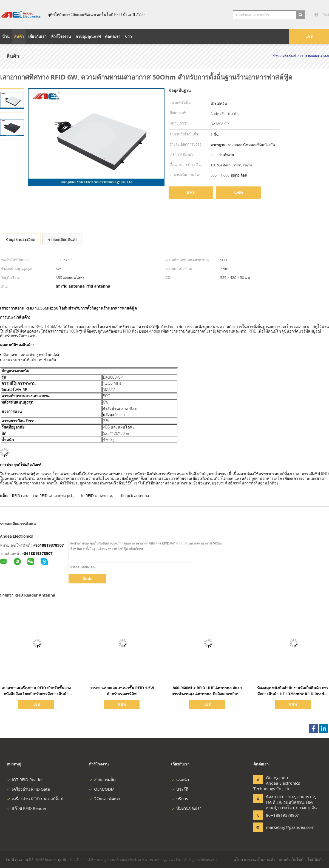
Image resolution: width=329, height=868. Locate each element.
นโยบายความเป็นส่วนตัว (254, 859)
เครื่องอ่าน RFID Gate (28, 789)
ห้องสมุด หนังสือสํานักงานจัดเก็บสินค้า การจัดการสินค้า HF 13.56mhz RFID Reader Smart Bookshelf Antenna (293, 694)
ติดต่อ (87, 579)
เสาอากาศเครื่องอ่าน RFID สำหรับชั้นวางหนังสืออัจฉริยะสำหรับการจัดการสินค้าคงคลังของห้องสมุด (36, 694)
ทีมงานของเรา (186, 808)
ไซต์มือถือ (315, 859)
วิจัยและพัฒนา (104, 799)
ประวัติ (180, 789)
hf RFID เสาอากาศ (97, 496)
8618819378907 (38, 553)
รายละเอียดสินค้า (63, 239)
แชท (309, 36)
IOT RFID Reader (25, 779)
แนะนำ (180, 779)
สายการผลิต (102, 779)
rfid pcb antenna (134, 496)
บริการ (180, 799)
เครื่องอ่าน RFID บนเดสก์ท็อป (35, 799)
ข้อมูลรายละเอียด (20, 239)
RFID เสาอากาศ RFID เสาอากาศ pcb (42, 496)
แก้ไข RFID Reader (27, 808)
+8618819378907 (49, 545)
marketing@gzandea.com (283, 827)
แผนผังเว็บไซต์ (291, 859)
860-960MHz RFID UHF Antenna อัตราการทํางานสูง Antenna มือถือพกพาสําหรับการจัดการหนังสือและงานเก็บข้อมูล (207, 694)
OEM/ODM (102, 789)
